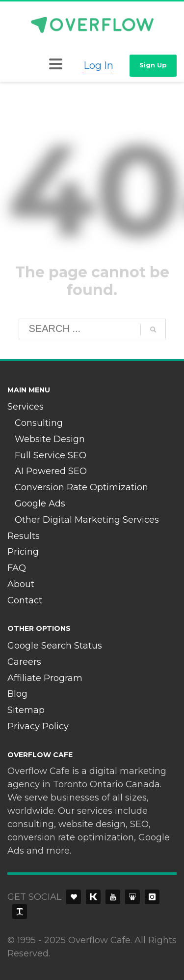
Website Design (50, 439)
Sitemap (26, 710)
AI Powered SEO (51, 471)
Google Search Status (55, 646)
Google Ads (40, 504)
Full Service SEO (51, 455)
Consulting (39, 423)
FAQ (17, 568)
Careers (24, 662)
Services (26, 407)
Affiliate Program (45, 678)
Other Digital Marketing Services (87, 520)
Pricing (23, 552)
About (21, 584)
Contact (25, 600)
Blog (17, 694)
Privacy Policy (38, 726)
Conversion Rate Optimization (81, 487)
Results (24, 536)
